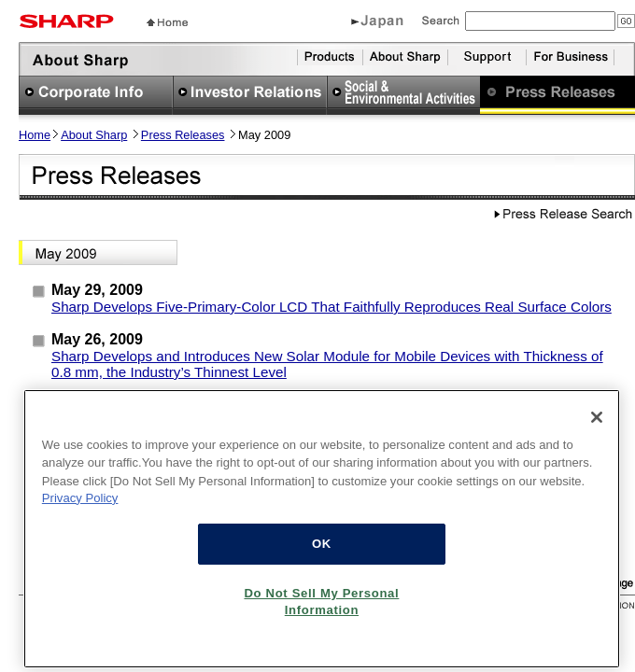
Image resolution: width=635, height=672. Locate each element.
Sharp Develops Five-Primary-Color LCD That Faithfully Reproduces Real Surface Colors (332, 307)
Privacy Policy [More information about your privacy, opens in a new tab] (80, 507)
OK (322, 553)
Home (35, 135)
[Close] (597, 427)
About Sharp (94, 135)
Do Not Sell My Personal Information (321, 611)
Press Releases (183, 135)
